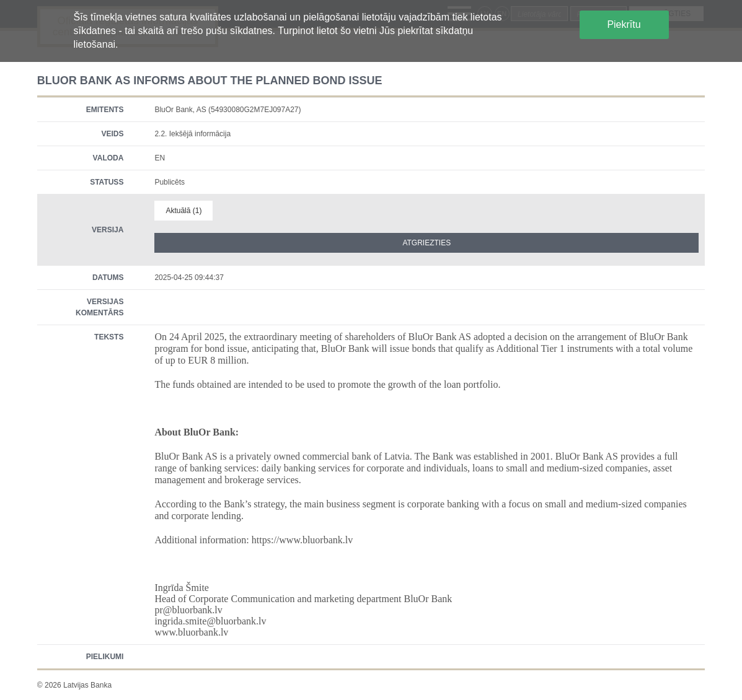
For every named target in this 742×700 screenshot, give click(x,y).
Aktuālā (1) (183, 211)
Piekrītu (624, 24)
